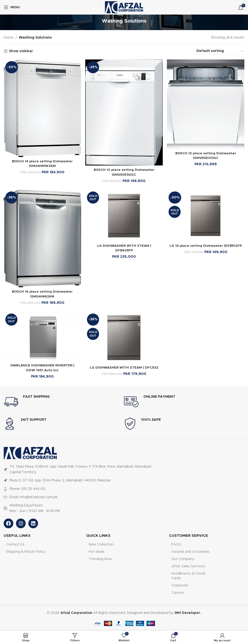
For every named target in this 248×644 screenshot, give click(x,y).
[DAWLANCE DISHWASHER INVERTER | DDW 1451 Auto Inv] (42, 336)
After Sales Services (188, 566)
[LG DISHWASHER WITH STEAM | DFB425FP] (124, 216)
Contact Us (15, 544)
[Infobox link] (64, 402)
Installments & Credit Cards (189, 576)
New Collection (101, 544)
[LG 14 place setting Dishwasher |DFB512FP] (206, 216)
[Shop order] (220, 51)
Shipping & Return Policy (26, 552)
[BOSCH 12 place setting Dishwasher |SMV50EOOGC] (206, 104)
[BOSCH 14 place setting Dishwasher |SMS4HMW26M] (42, 108)
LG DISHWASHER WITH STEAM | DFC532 (124, 368)
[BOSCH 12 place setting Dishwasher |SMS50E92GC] (124, 112)
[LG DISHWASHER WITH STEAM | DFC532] (124, 337)
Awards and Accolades (190, 552)
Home (9, 38)
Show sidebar (21, 51)
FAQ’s (176, 544)
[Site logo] (124, 7)
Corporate (180, 585)
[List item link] (83, 469)
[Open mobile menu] (12, 7)
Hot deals (97, 552)
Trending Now (100, 559)
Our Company (183, 559)
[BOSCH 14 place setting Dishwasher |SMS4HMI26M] (42, 238)
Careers (178, 593)
